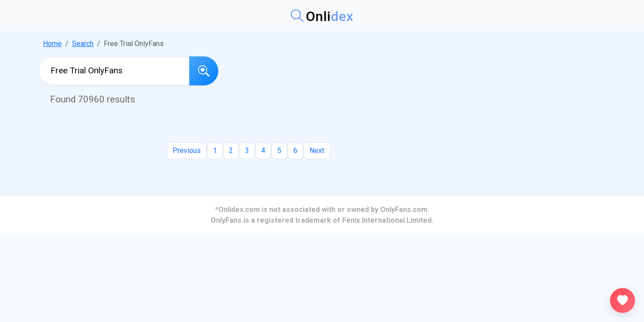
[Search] (204, 71)
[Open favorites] (623, 301)
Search (83, 44)
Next (317, 150)
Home (52, 44)
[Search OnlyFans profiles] (114, 71)
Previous (187, 150)
